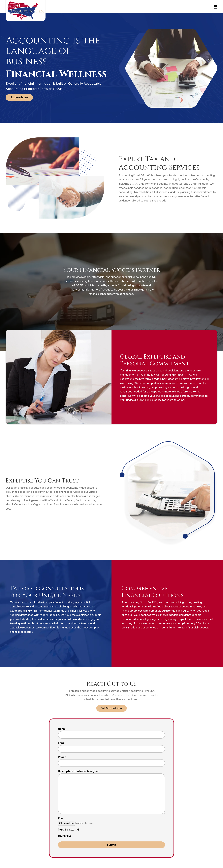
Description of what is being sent (79, 771)
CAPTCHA (65, 836)
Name (62, 729)
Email (62, 743)
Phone (62, 757)
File (60, 819)
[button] (19, 98)
